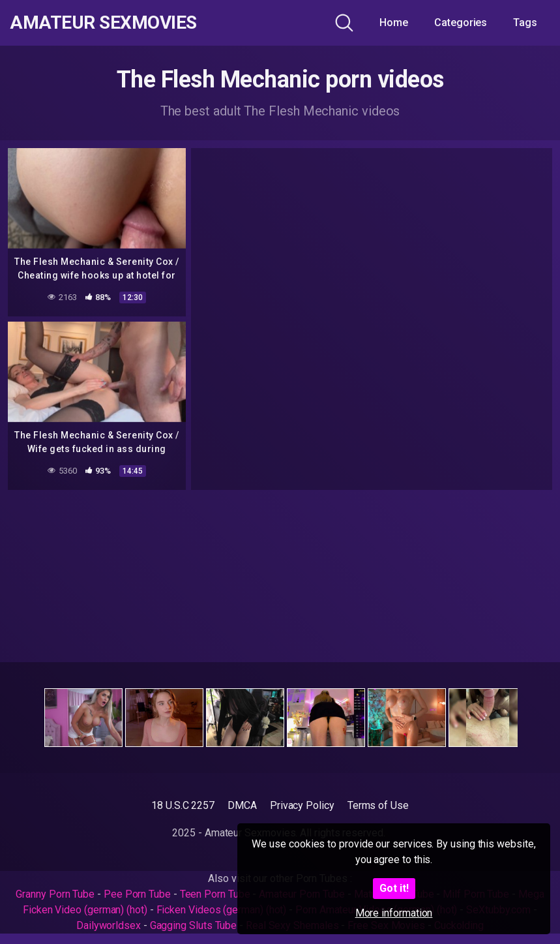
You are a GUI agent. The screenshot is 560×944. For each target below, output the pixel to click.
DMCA (242, 805)
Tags (525, 23)
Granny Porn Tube (55, 894)
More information (394, 913)
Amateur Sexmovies (103, 23)
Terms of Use (378, 805)
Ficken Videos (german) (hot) (222, 910)
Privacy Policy (302, 805)
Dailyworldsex (109, 925)
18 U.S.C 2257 (183, 805)
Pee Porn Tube (137, 894)
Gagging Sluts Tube (194, 925)
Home (394, 23)
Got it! (394, 888)
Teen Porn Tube (215, 894)
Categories (461, 23)
